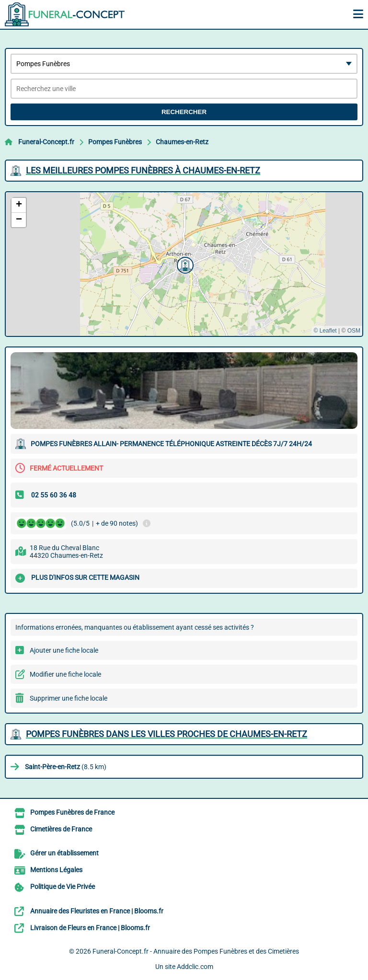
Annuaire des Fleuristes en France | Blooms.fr (97, 911)
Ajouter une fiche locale (64, 650)
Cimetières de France (61, 829)
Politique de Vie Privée (63, 887)
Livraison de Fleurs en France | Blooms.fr (90, 928)
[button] (184, 264)
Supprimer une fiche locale (69, 698)
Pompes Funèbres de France (72, 812)
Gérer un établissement (64, 853)
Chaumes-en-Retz (182, 142)
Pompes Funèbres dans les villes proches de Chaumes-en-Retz (167, 734)
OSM (354, 331)
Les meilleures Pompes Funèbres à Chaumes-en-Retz (143, 170)
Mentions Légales (56, 870)
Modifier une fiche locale (65, 674)
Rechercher (184, 112)
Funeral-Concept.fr (46, 142)
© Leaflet (325, 331)
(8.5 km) (66, 767)
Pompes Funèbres (115, 142)
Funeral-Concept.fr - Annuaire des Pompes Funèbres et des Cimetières (196, 951)
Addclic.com (195, 967)
